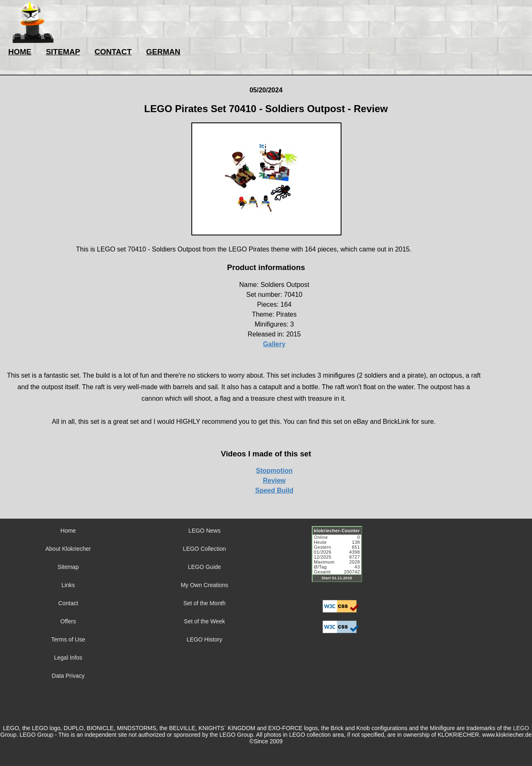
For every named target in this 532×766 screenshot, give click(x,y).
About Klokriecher (68, 549)
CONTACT (113, 52)
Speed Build (274, 490)
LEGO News (205, 531)
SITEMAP (63, 52)
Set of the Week (204, 621)
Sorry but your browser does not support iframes (341, 559)
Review (274, 481)
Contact (68, 603)
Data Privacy (68, 676)
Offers (68, 621)
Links (68, 585)
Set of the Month (204, 603)
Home (68, 531)
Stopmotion (274, 471)
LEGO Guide (205, 567)
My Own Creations (204, 585)
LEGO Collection (205, 549)
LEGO (521, 728)
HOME (20, 52)
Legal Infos (68, 658)
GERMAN (163, 52)
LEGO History (205, 639)
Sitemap (68, 567)
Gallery (274, 344)
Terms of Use (68, 639)
